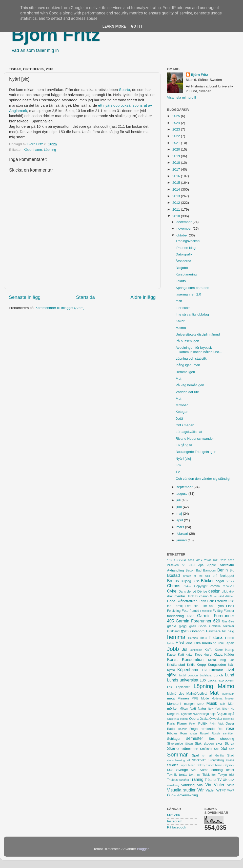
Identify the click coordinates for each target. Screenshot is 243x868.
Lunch (218, 675)
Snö (217, 749)
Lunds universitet (183, 680)
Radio (171, 729)
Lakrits (181, 281)
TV (178, 472)
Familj (178, 606)
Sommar (177, 755)
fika (196, 606)
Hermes (193, 638)
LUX (203, 680)
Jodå (179, 419)
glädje (172, 626)
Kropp (201, 665)
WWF (231, 790)
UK (225, 780)
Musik (212, 703)
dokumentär (176, 596)
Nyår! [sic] (183, 459)
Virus (231, 785)
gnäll (193, 626)
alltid (192, 565)
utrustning (173, 785)
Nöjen (222, 713)
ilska (197, 643)
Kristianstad (176, 665)
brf (215, 576)
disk (232, 592)
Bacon (190, 570)
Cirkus (187, 586)
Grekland (173, 631)
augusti (182, 494)
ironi (221, 643)
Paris (171, 723)
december (185, 222)
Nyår (196, 714)
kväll (231, 665)
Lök (178, 465)
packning (229, 719)
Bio (232, 570)
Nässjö (204, 714)
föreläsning (175, 616)
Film (204, 606)
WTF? (221, 790)
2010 (177, 216)
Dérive (202, 591)
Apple (212, 565)
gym (185, 631)
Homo (230, 638)
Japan (229, 643)
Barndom (209, 570)
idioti (189, 643)
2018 (177, 163)
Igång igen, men (188, 365)
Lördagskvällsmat (189, 432)
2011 (177, 209)
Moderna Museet (223, 698)
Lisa (205, 670)
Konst (172, 659)
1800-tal (180, 560)
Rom (183, 733)
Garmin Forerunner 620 (198, 621)
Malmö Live (176, 694)
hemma (176, 637)
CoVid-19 (228, 586)
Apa (201, 565)
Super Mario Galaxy (192, 765)
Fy (214, 611)
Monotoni (174, 704)
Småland (206, 749)
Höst (180, 643)
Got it (137, 26)
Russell (204, 733)
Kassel (172, 655)
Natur (202, 708)
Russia (216, 733)
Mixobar (182, 405)
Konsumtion (193, 659)
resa (230, 728)
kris (232, 660)
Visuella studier (181, 790)
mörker (172, 708)
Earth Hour (206, 601)
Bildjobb (182, 268)
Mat (179, 378)
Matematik (228, 694)
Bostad (173, 575)
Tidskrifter (209, 775)
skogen (209, 744)
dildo (225, 592)
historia (216, 637)
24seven (173, 565)
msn (179, 301)
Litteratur (216, 670)
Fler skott (183, 308)
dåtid (221, 596)
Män (231, 704)
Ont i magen (185, 425)
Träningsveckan (188, 241)
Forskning (174, 611)
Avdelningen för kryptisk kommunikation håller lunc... (199, 350)
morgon (189, 704)
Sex (212, 739)
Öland (175, 795)
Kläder (229, 654)
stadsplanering (176, 760)
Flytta (220, 606)
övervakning (189, 795)
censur (230, 581)
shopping (227, 739)
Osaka (204, 719)
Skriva (230, 743)
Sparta (125, 90)
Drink (190, 596)
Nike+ (226, 709)
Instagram (175, 821)
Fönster (229, 611)
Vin (208, 785)
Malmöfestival (197, 694)
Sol (224, 748)
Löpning (50, 150)
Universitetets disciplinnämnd (198, 334)
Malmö (181, 328)
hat (224, 631)
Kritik (191, 665)
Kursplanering (186, 274)
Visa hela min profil (181, 97)
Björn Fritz (56, 35)
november (185, 228)
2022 (177, 136)
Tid (199, 775)
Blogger (143, 849)
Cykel (172, 591)
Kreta (212, 660)
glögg (183, 626)
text (192, 775)
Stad (231, 755)
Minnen (183, 698)
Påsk (220, 724)
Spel (195, 755)
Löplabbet (183, 687)
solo (232, 749)
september (185, 487)
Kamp (230, 650)
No (232, 709)
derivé (191, 591)
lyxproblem (226, 680)
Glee (231, 621)
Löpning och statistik (191, 358)
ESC (231, 601)
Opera (194, 719)
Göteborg (197, 631)
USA (231, 780)
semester (195, 738)
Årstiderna (184, 261)
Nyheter (187, 714)
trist (232, 775)
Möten (184, 709)
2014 (177, 189)
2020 (177, 149)
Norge (171, 714)
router (194, 733)
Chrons (174, 586)
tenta (183, 775)
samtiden (229, 733)
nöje (213, 714)
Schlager (174, 739)
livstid (182, 675)
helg (231, 631)
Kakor (180, 321)
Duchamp (202, 596)
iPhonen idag (186, 248)
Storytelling (216, 760)
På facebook (177, 827)
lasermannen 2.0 (188, 294)
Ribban (172, 733)
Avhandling (176, 570)
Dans (182, 592)
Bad (199, 570)
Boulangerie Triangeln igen (196, 452)
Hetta (203, 638)
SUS (170, 770)
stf (188, 760)
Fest (188, 606)
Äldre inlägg (143, 297)
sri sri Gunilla (213, 755)
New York (214, 709)
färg (220, 611)
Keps (199, 655)
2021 (177, 143)
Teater (230, 770)
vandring (188, 785)
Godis (202, 626)
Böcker (207, 581)
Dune (213, 596)
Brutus (173, 581)
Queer (230, 724)
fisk (211, 606)
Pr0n (212, 724)
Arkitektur (227, 565)
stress (230, 760)
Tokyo (222, 775)
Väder (210, 790)
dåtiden (230, 596)
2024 (177, 123)
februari (183, 534)
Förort (190, 616)
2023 (177, 129)
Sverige (182, 770)
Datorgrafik (184, 254)
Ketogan (182, 412)
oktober (183, 235)
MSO (201, 704)
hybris (171, 643)
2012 (177, 203)
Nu (178, 714)
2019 (177, 156)
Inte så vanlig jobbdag (192, 314)
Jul (185, 649)
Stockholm (199, 760)
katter (190, 655)
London (193, 675)
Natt (193, 708)
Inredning (209, 643)
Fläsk (230, 606)
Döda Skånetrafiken (182, 601)
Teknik (172, 775)
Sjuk (198, 743)
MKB (195, 698)
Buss (196, 581)
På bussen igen (187, 341)
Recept (182, 729)
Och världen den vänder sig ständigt (203, 479)
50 (184, 565)
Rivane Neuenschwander (195, 439)
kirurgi (208, 655)
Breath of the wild (197, 576)
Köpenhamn (33, 150)
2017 (177, 169)
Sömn (204, 770)
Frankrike (206, 611)
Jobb (173, 649)
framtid (195, 611)
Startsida (85, 297)
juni (180, 507)
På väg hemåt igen (190, 385)
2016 (177, 176)
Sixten (189, 744)
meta (171, 698)
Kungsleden (217, 665)
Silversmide (175, 744)
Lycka (212, 680)
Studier (173, 765)
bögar (220, 581)
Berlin (222, 570)
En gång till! (185, 445)
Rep (220, 729)
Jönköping (196, 650)
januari (182, 540)
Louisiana (206, 675)
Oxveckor (216, 719)
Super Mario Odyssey (220, 765)
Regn (193, 729)
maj (180, 514)
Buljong (186, 581)
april (180, 520)
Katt (181, 654)
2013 (177, 196)
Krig (223, 660)
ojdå (231, 714)
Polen (193, 724)
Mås (223, 704)
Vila (200, 785)
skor (219, 743)
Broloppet (227, 576)
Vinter (219, 785)
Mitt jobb (174, 815)
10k (170, 560)
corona (215, 586)
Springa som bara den (193, 288)
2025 (177, 116)
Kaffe (208, 650)
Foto (185, 611)
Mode (205, 698)
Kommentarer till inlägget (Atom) (60, 308)
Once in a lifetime (178, 719)
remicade (208, 729)
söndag (217, 770)
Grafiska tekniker (222, 626)
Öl (169, 795)
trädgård (184, 780)
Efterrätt (221, 601)
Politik (203, 723)
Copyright (201, 586)
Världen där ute (187, 392)
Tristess (172, 780)
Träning (196, 779)
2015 (177, 183)
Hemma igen (185, 372)
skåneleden (189, 749)
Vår (201, 790)
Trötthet (210, 780)
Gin (224, 621)
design (214, 591)
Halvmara (213, 631)
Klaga (218, 654)
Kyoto (171, 670)
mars (181, 527)
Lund (230, 675)
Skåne (173, 748)
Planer (182, 723)
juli (179, 500)
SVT (194, 770)
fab (169, 606)
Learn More (114, 26)
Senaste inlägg (25, 297)
